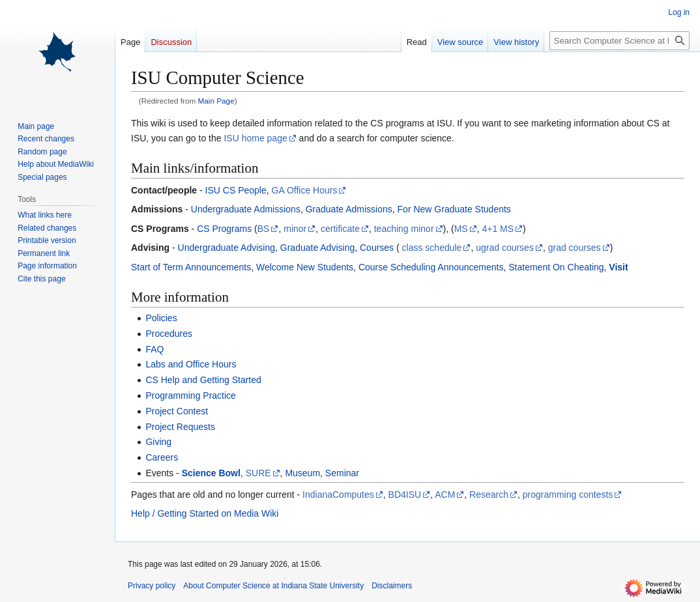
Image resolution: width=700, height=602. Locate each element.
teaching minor (404, 229)
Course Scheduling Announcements (431, 267)
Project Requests (180, 427)
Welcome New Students (305, 267)
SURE (258, 473)
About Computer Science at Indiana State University (273, 586)
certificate (340, 229)
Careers (162, 457)
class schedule (432, 248)
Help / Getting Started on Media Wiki (205, 513)
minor (295, 229)
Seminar (342, 473)
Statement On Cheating (556, 267)
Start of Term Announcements (191, 267)
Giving (158, 442)
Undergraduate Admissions (246, 209)
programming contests (568, 494)
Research (489, 494)
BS (264, 229)
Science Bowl (211, 473)
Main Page (216, 101)
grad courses (575, 248)
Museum (302, 473)
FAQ (154, 349)
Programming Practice (191, 395)
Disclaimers (392, 586)
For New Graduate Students (454, 209)
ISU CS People (236, 190)
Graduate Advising (317, 248)
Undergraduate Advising (226, 248)
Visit (618, 267)
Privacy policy (152, 586)
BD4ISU (405, 494)
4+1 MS (498, 229)
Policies (161, 318)
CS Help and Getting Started (203, 380)
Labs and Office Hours (191, 364)
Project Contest (177, 411)
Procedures (169, 334)
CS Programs (224, 229)
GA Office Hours (305, 190)
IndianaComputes (338, 494)
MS (461, 229)
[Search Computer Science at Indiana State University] (620, 41)
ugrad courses (505, 248)
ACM (445, 494)
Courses (377, 248)
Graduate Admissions (349, 209)
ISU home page (255, 138)
